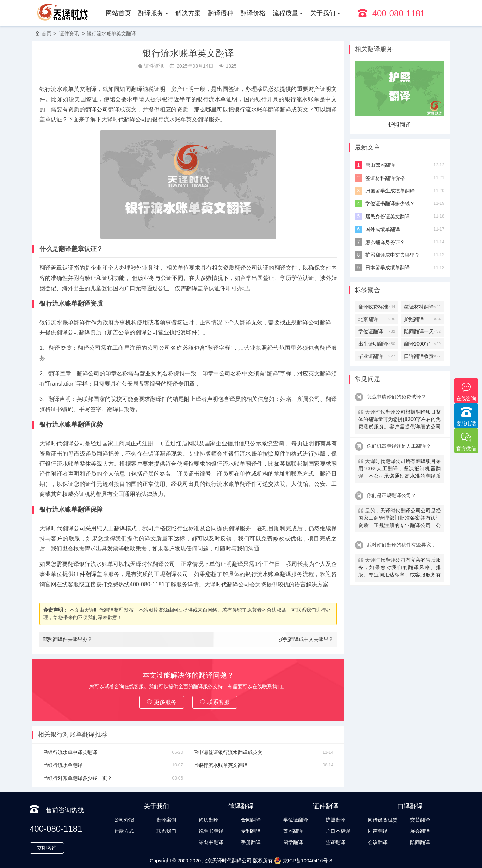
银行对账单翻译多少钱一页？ (78, 778)
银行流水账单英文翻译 (111, 33)
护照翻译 (400, 125)
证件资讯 (69, 33)
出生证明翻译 (377, 344)
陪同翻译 (420, 842)
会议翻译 (378, 842)
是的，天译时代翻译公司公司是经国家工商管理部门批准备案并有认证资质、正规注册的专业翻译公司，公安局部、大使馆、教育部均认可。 (400, 519)
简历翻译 (209, 820)
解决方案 (188, 13)
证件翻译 (85, 574)
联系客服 (215, 702)
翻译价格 (253, 13)
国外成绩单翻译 (383, 229)
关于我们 (323, 13)
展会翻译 (420, 831)
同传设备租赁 (383, 820)
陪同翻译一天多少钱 (422, 331)
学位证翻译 (377, 331)
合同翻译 (251, 820)
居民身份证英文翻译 (388, 216)
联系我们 (166, 831)
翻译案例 (166, 820)
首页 (47, 33)
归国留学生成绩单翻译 (390, 191)
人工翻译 (114, 528)
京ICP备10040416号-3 (303, 861)
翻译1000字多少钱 (422, 344)
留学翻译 (293, 842)
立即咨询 (47, 848)
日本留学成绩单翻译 (388, 268)
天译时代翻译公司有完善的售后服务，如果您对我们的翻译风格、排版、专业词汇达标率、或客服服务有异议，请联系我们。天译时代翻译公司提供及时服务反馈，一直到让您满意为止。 (400, 568)
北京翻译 (377, 319)
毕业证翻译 (377, 356)
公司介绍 (124, 820)
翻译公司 (97, 109)
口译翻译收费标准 (422, 356)
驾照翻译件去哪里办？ (68, 639)
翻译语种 (221, 13)
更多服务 (162, 702)
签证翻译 (335, 842)
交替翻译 (420, 820)
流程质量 (285, 13)
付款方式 (124, 831)
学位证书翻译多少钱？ (390, 203)
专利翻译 (251, 831)
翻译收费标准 (377, 307)
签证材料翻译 (422, 307)
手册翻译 (251, 842)
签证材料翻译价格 (385, 178)
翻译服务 (151, 13)
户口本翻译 (338, 831)
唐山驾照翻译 (380, 165)
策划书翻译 (211, 842)
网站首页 (118, 13)
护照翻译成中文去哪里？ (306, 639)
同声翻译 (378, 831)
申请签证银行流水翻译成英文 (228, 752)
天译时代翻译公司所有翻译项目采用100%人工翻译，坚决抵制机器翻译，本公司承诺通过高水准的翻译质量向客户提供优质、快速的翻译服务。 (400, 469)
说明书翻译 (211, 831)
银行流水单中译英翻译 (70, 752)
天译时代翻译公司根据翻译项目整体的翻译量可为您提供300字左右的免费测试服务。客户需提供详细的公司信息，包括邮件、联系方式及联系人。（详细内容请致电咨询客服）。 (400, 420)
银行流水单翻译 (63, 765)
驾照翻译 (293, 831)
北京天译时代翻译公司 (227, 861)
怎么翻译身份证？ (385, 242)
